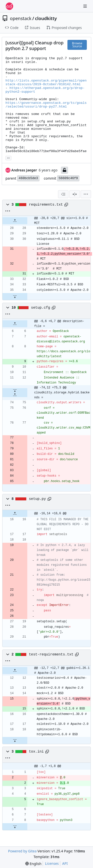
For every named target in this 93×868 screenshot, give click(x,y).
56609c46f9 (68, 178)
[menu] (86, 194)
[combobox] (63, 194)
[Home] (9, 6)
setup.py (37, 499)
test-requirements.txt (51, 654)
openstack (21, 18)
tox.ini (36, 752)
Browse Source (77, 45)
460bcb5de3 (28, 178)
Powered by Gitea (22, 851)
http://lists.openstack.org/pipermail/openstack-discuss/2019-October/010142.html (46, 82)
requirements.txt (46, 205)
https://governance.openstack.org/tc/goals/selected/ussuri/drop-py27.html (46, 105)
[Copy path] (66, 205)
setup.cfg (41, 308)
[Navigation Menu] (86, 6)
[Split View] (75, 194)
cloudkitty (46, 18)
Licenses (52, 863)
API (65, 863)
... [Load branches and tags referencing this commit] (8, 158)
